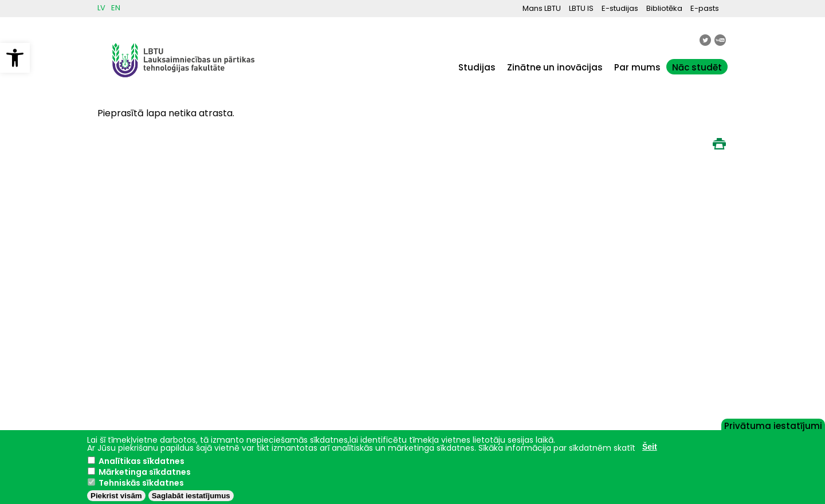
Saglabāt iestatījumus (191, 496)
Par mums (637, 67)
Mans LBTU (542, 8)
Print (719, 144)
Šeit (650, 447)
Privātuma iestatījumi (773, 425)
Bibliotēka (664, 8)
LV (101, 8)
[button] (15, 58)
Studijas (477, 67)
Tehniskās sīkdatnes (141, 483)
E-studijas (620, 8)
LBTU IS (581, 8)
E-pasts (705, 8)
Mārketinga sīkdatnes (145, 472)
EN (116, 8)
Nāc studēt (697, 67)
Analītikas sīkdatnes (142, 461)
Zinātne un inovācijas (555, 67)
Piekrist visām (116, 496)
